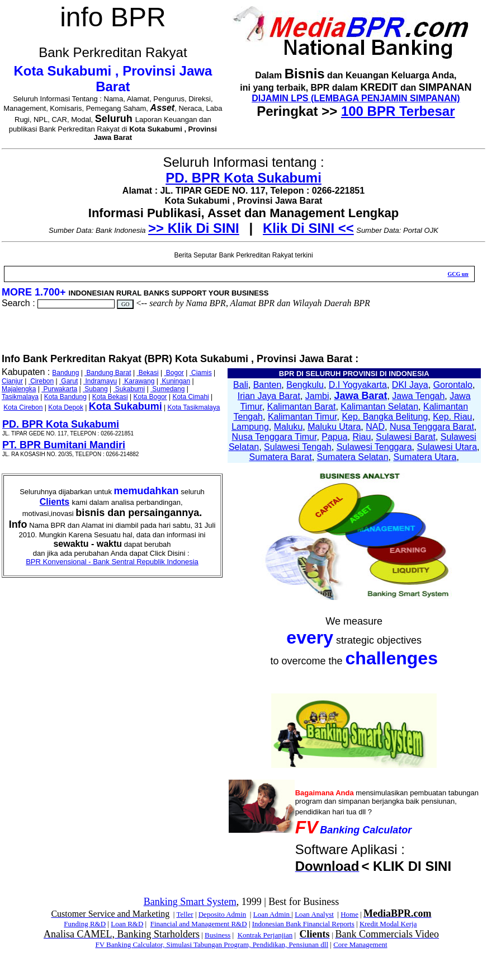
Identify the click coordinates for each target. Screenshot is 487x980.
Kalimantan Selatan (379, 407)
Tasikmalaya (20, 397)
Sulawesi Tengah (298, 447)
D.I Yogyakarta (358, 385)
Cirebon (41, 381)
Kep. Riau (452, 417)
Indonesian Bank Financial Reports (303, 924)
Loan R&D (127, 924)
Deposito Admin (223, 914)
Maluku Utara (334, 427)
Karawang (138, 381)
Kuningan (175, 381)
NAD (375, 427)
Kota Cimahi (190, 397)
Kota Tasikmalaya (194, 407)
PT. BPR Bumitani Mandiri (64, 445)
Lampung (250, 427)
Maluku (289, 427)
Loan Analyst (314, 914)
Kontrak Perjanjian (265, 935)
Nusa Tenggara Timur (275, 437)
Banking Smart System (190, 902)
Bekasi (147, 373)
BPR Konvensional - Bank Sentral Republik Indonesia (112, 562)
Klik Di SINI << (308, 228)
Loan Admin (273, 914)
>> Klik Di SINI (194, 228)
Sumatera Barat (281, 457)
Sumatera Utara (425, 457)
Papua (334, 437)
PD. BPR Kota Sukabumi (243, 178)
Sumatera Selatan (353, 457)
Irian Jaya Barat (269, 396)
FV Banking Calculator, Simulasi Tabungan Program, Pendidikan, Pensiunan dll (212, 944)
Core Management (360, 944)
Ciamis (201, 373)
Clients (55, 502)
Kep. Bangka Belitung (385, 417)
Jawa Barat (360, 396)
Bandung (65, 373)
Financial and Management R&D (199, 924)
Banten (268, 385)
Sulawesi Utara (447, 447)
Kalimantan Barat (302, 407)
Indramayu (100, 381)
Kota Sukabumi (126, 406)
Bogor (174, 373)
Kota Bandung (65, 397)
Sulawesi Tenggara (374, 447)
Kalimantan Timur (302, 417)
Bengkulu (305, 385)
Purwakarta (59, 389)
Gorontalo (453, 385)
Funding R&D (85, 924)
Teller (185, 914)
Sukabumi (129, 389)
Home (349, 914)
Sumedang (167, 389)
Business (218, 935)
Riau (361, 437)
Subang (95, 389)
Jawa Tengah (418, 396)
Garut (68, 381)
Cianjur (12, 381)
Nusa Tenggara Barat (432, 427)
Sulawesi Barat (406, 437)
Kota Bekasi (110, 397)
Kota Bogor (150, 397)
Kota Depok (66, 407)
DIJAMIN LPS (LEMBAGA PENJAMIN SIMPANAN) (356, 98)
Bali (241, 385)
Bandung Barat (108, 373)
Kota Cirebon (23, 407)
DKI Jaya (410, 385)
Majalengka (19, 389)
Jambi (317, 396)
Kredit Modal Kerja (388, 924)
